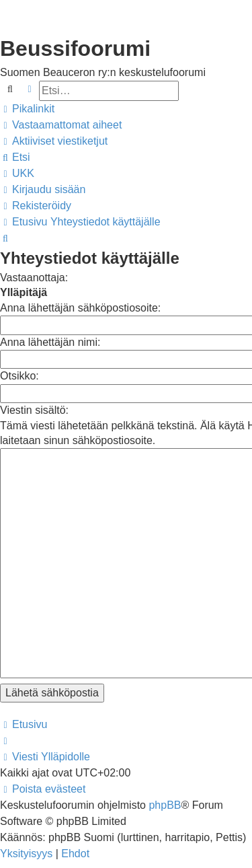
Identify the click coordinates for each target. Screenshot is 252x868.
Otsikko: (19, 376)
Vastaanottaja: (34, 278)
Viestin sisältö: (34, 410)
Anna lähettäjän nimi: (50, 342)
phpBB (165, 744)
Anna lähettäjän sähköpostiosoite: (80, 308)
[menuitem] (61, 125)
